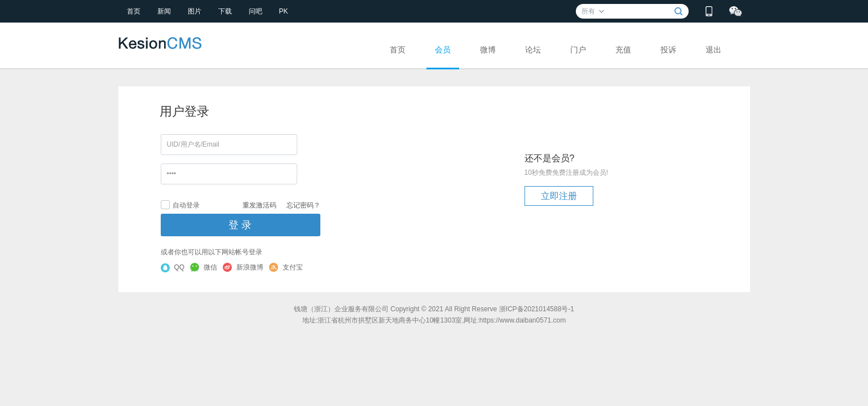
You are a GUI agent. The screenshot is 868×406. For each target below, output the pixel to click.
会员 (443, 50)
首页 (134, 11)
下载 (225, 11)
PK (284, 11)
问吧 (255, 11)
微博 (488, 50)
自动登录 (180, 205)
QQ (173, 268)
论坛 (533, 50)
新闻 (164, 11)
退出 (713, 50)
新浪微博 (243, 267)
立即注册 (559, 196)
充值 (623, 50)
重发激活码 (259, 205)
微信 (204, 267)
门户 (578, 50)
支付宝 (286, 267)
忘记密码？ (303, 205)
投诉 (668, 50)
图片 (195, 11)
